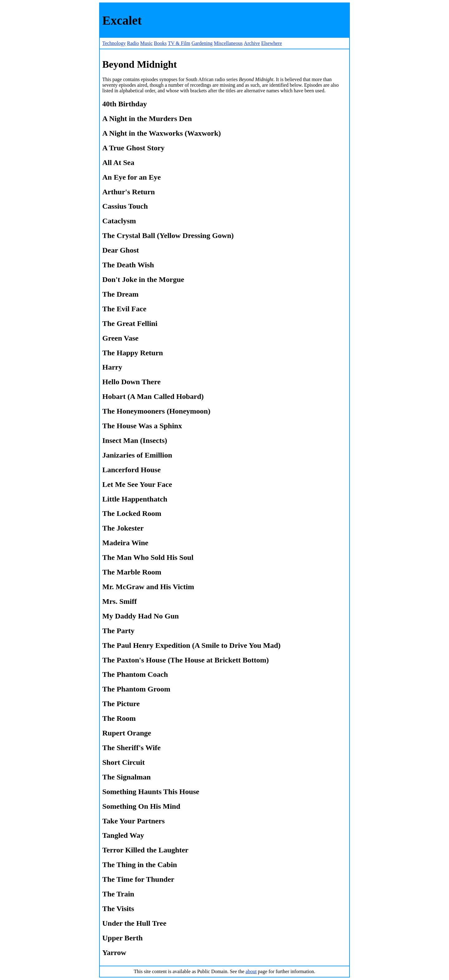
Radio (133, 43)
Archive (252, 43)
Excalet (122, 20)
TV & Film (179, 43)
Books (160, 43)
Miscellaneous (228, 43)
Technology (114, 43)
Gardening (202, 43)
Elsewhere (272, 43)
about (251, 971)
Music (147, 43)
